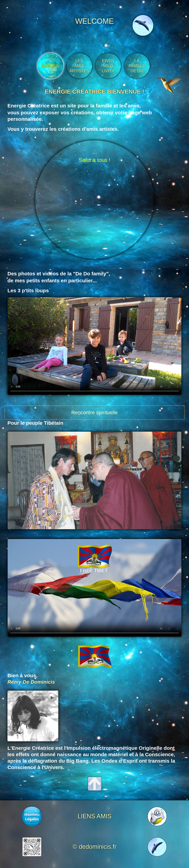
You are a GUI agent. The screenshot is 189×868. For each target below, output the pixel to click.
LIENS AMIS (94, 816)
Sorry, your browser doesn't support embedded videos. (95, 346)
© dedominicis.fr (94, 847)
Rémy (14, 682)
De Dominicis (39, 682)
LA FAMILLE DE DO (137, 66)
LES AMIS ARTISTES (79, 66)
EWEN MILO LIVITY (108, 66)
